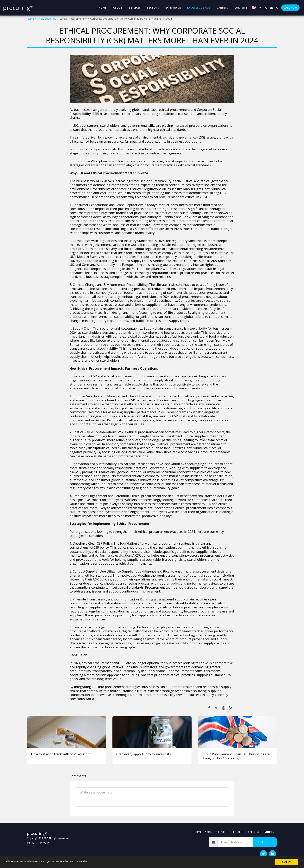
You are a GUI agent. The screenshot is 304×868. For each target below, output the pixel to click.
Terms (31, 843)
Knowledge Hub (47, 19)
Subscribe (265, 842)
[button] (260, 8)
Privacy (45, 843)
